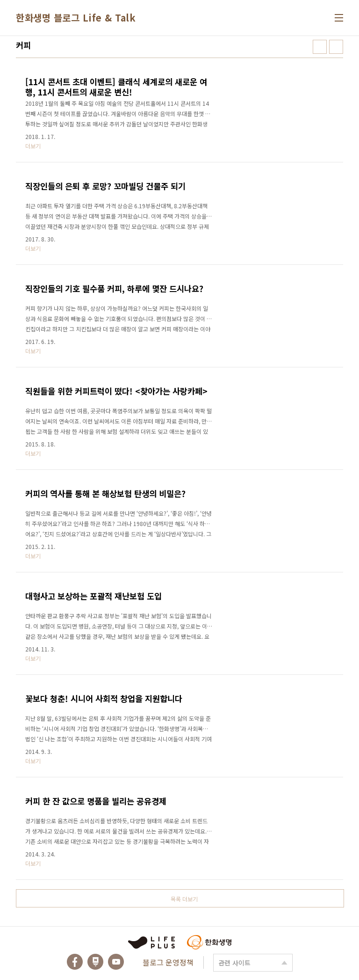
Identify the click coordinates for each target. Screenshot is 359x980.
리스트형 (336, 47)
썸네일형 (320, 47)
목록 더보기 (184, 899)
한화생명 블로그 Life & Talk (76, 18)
